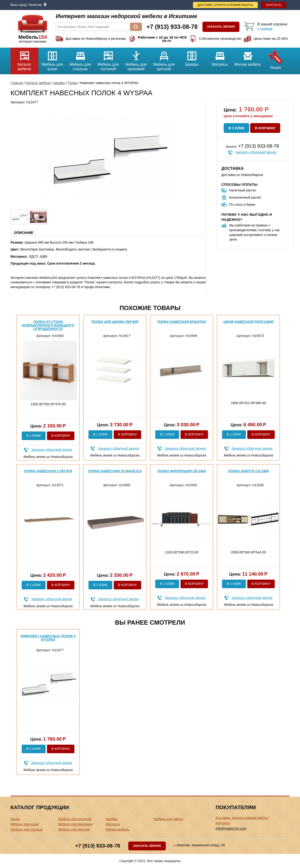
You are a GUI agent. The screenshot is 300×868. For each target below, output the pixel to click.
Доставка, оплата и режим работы (225, 5)
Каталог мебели (24, 59)
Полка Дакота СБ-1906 (248, 471)
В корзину (265, 128)
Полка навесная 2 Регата (48, 471)
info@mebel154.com (231, 828)
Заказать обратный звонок (256, 152)
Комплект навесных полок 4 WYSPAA (48, 638)
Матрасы (220, 57)
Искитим (35, 5)
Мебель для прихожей (136, 59)
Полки (73, 83)
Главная (17, 83)
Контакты (274, 5)
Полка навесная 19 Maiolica (115, 471)
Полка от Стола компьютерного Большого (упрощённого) (48, 325)
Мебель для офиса (168, 819)
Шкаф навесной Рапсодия (248, 322)
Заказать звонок (221, 27)
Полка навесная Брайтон (182, 322)
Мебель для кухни (52, 59)
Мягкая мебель (248, 57)
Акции (276, 59)
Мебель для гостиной (108, 59)
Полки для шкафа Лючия (115, 322)
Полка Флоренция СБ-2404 (182, 471)
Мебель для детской (164, 59)
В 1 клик (236, 128)
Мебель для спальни (80, 59)
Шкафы (192, 57)
